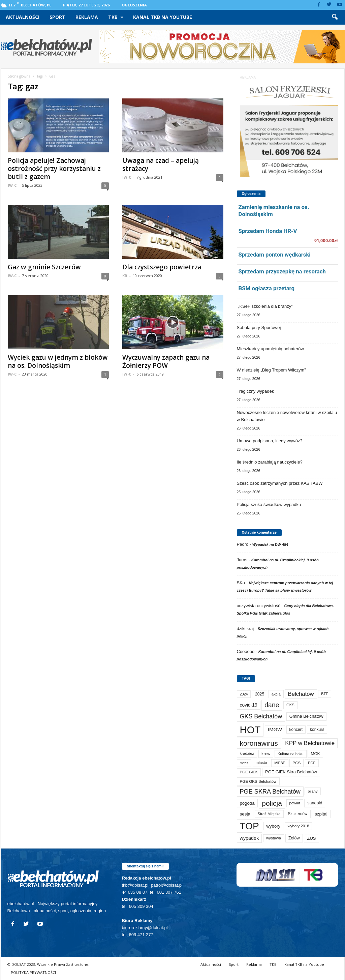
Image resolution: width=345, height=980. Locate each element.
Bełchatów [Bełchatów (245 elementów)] (301, 694)
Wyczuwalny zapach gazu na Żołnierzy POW (166, 361)
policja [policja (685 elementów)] (272, 803)
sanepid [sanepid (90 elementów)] (315, 803)
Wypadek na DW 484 (270, 544)
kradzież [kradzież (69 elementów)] (247, 753)
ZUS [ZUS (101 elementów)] (311, 838)
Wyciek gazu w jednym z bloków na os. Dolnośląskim (58, 361)
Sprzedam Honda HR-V (268, 231)
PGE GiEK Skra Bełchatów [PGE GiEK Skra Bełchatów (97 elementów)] (291, 772)
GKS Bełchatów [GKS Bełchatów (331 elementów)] (261, 716)
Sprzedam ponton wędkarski (275, 255)
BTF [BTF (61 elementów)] (325, 694)
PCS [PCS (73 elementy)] (296, 763)
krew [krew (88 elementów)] (266, 754)
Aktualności (23, 17)
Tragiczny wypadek (256, 391)
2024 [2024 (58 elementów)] (244, 694)
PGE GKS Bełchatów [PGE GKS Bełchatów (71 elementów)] (258, 781)
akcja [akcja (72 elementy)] (276, 694)
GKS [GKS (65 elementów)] (290, 705)
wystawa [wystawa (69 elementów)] (274, 838)
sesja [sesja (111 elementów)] (245, 814)
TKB (116, 17)
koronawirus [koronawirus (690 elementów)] (259, 743)
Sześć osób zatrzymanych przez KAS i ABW (280, 483)
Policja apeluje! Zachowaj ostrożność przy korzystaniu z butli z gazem (54, 169)
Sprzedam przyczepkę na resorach (282, 271)
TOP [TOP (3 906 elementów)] (249, 826)
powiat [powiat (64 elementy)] (295, 803)
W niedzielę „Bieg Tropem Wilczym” (271, 370)
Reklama (87, 17)
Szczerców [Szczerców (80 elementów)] (297, 814)
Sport (57, 17)
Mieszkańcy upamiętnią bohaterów (270, 349)
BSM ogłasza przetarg (267, 288)
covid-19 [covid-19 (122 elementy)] (249, 705)
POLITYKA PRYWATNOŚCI (33, 972)
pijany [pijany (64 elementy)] (312, 791)
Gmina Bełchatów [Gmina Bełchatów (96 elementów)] (306, 716)
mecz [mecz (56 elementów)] (244, 763)
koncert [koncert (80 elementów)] (296, 730)
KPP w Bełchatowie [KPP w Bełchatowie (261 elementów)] (310, 743)
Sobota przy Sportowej (259, 328)
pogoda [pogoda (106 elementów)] (247, 803)
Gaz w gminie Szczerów (44, 267)
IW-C (12, 185)
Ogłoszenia (134, 5)
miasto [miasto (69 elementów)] (261, 763)
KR (125, 276)
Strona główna (19, 76)
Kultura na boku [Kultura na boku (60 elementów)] (291, 754)
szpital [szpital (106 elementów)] (321, 814)
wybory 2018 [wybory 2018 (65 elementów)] (299, 826)
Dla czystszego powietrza (162, 267)
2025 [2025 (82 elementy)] (260, 694)
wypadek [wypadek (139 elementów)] (249, 838)
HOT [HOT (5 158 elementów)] (250, 730)
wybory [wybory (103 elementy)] (274, 826)
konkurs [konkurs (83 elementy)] (317, 730)
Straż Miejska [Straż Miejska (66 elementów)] (269, 814)
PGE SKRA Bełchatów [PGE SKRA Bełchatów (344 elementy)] (270, 792)
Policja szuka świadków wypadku (269, 504)
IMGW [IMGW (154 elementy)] (275, 730)
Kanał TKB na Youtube (163, 17)
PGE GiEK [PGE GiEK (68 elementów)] (249, 772)
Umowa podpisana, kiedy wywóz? (270, 441)
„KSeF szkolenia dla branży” (265, 306)
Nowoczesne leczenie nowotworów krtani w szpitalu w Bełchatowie (287, 416)
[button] (335, 17)
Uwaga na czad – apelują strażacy (161, 165)
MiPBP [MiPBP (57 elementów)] (280, 763)
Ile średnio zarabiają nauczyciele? (270, 462)
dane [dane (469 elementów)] (272, 705)
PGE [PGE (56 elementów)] (312, 763)
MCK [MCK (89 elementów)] (315, 754)
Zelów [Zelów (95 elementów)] (294, 838)
